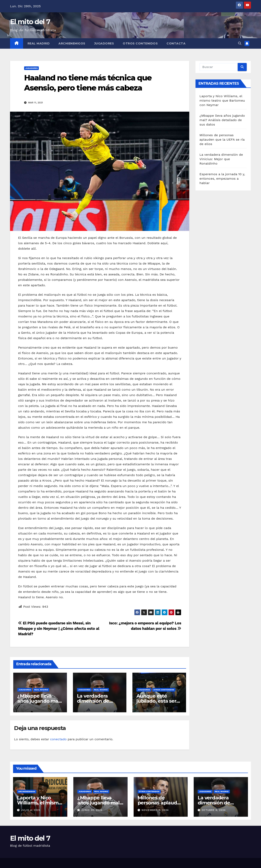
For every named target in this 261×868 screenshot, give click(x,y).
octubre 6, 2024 (214, 810)
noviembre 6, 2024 (155, 810)
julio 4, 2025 (31, 810)
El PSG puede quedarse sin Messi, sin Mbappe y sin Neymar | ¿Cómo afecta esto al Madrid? (59, 629)
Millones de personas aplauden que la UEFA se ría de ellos (222, 140)
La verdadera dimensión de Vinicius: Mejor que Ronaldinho (221, 159)
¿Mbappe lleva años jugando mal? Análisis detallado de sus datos (222, 120)
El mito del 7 (30, 22)
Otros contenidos (140, 43)
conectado (58, 739)
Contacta (176, 43)
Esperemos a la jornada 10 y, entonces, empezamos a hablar (222, 179)
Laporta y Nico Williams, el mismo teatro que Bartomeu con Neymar (222, 100)
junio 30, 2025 (92, 810)
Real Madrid (39, 43)
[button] (240, 43)
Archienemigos (72, 43)
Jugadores (104, 43)
